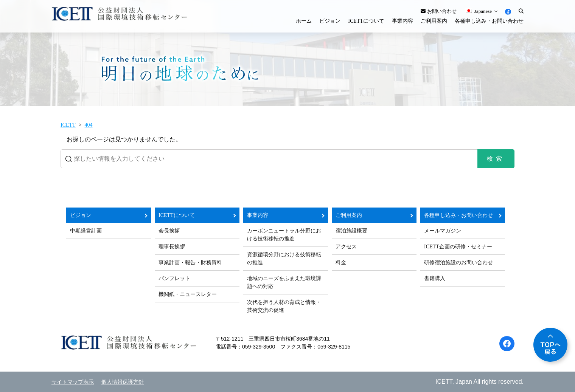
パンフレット (174, 278)
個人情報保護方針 (123, 382)
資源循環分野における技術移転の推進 (284, 259)
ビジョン (330, 21)
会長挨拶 (169, 231)
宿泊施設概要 (351, 231)
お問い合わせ (438, 11)
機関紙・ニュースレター (188, 294)
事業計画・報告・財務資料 (190, 263)
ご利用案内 (434, 21)
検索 (496, 159)
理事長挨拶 (172, 247)
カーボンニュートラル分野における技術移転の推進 (284, 235)
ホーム (304, 21)
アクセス (346, 247)
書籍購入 (435, 278)
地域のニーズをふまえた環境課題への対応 (284, 282)
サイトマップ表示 (73, 382)
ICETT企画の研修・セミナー (458, 247)
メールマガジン (443, 231)
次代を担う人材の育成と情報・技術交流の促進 (284, 306)
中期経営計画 (86, 231)
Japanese (479, 11)
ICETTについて (366, 21)
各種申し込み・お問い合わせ (489, 21)
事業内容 (402, 21)
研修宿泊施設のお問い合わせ (458, 263)
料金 (341, 263)
